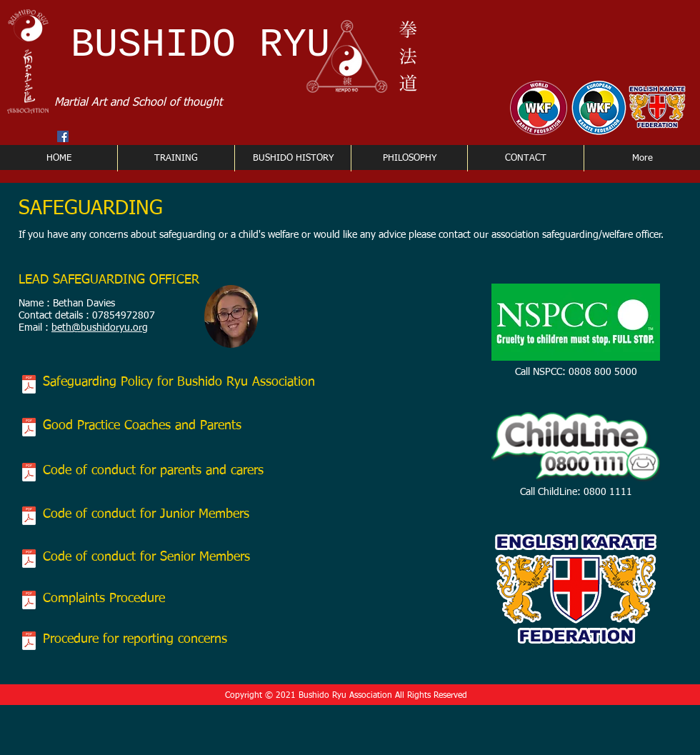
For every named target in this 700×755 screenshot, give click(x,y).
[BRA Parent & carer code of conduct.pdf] (29, 474)
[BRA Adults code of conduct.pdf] (29, 560)
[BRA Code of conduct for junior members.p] (29, 517)
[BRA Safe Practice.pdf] (29, 429)
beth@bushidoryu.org (100, 328)
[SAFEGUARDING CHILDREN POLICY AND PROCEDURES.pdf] (29, 386)
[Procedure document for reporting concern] (29, 642)
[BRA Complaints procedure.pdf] (29, 601)
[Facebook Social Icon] (63, 136)
